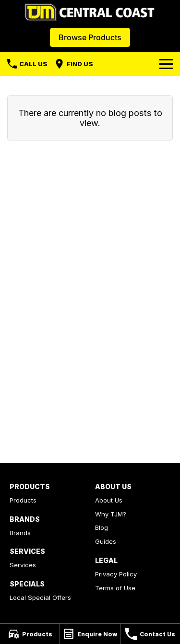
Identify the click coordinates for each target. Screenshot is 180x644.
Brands (20, 533)
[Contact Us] (150, 634)
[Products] (30, 634)
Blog (102, 527)
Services (23, 565)
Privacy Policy (116, 574)
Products (23, 500)
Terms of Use (115, 588)
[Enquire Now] (90, 634)
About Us (109, 500)
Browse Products (90, 37)
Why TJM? (111, 514)
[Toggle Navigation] (166, 64)
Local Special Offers (40, 597)
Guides (106, 541)
